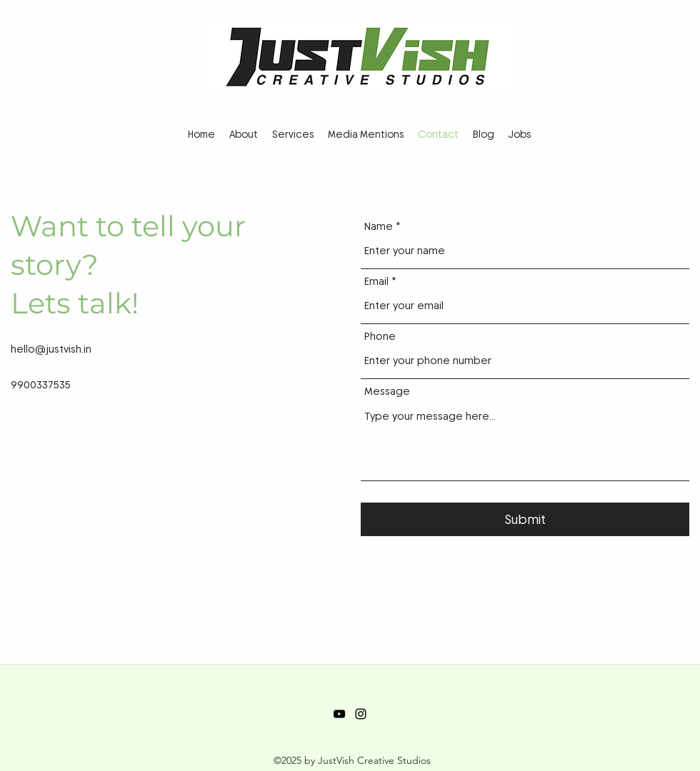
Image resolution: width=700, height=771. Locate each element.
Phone (380, 337)
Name (379, 227)
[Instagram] (361, 714)
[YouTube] (339, 714)
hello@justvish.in (51, 349)
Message (387, 392)
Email (376, 282)
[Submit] (525, 519)
